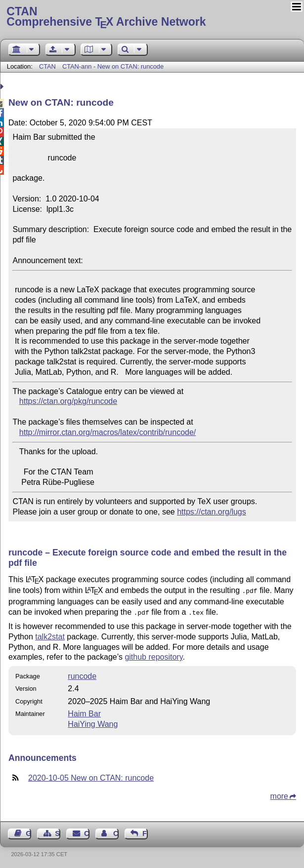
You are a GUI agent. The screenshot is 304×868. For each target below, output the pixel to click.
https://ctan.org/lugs (212, 512)
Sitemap (58, 831)
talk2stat (50, 635)
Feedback (145, 831)
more (279, 794)
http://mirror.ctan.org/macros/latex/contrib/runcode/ (108, 432)
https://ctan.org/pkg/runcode (68, 401)
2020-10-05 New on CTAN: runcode (91, 776)
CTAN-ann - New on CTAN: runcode (113, 66)
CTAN (47, 66)
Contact (87, 831)
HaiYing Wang (93, 722)
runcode (82, 674)
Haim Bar (84, 712)
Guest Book (28, 831)
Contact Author (116, 831)
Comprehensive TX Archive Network (152, 17)
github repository (153, 655)
